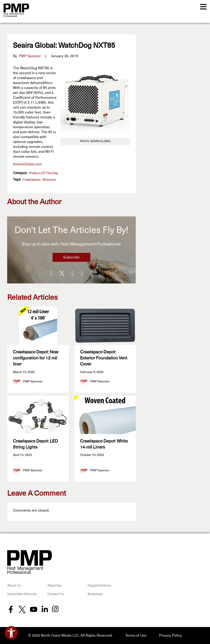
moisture (49, 180)
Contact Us (56, 594)
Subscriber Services (22, 594)
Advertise (54, 586)
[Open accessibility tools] (11, 633)
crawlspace (31, 180)
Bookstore (95, 594)
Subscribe (71, 257)
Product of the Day (43, 173)
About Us (14, 586)
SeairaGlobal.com (28, 164)
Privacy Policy (170, 636)
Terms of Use (136, 636)
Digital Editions (99, 586)
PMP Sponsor (30, 56)
